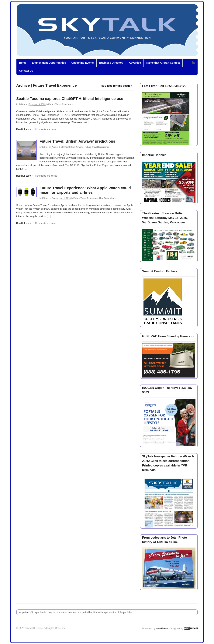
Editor (22, 104)
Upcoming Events (83, 63)
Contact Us (26, 71)
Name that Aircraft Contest (163, 63)
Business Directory (111, 63)
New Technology (107, 198)
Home (23, 63)
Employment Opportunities (49, 63)
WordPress (162, 628)
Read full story (24, 129)
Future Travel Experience (61, 104)
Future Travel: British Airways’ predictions (77, 141)
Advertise (135, 63)
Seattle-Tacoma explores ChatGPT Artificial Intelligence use (70, 99)
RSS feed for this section (116, 86)
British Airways (76, 147)
